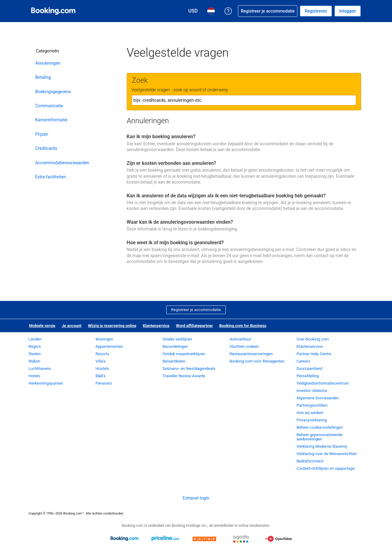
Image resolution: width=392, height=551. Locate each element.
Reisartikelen (174, 361)
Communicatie (49, 106)
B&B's (101, 376)
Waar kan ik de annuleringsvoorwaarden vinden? (180, 222)
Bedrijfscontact (310, 461)
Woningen (104, 339)
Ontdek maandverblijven (184, 354)
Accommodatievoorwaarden (61, 163)
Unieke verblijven (177, 339)
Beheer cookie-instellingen (320, 427)
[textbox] (244, 100)
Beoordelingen (175, 346)
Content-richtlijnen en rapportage (326, 468)
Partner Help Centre (314, 354)
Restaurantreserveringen (251, 354)
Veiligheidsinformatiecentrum (323, 383)
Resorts (102, 354)
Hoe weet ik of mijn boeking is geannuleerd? (175, 243)
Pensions (104, 383)
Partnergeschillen (312, 405)
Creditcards (46, 148)
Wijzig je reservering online (112, 326)
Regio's (35, 346)
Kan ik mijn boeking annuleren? (161, 137)
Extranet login (196, 498)
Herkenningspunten (46, 383)
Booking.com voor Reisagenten (257, 361)
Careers (303, 361)
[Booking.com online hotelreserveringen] (53, 11)
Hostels (102, 369)
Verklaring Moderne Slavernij (322, 446)
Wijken (34, 361)
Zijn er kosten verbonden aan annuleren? (171, 163)
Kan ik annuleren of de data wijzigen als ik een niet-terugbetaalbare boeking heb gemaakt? (226, 196)
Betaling (43, 77)
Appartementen (109, 346)
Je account (72, 326)
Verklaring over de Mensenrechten (327, 454)
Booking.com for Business (243, 326)
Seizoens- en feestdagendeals (189, 369)
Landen (35, 339)
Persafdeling (308, 376)
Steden (35, 354)
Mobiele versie (42, 326)
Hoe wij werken (310, 413)
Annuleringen (48, 63)
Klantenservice (156, 326)
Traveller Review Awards (184, 376)
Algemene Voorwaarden (318, 398)
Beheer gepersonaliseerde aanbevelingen (319, 437)
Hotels (34, 376)
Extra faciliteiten (51, 177)
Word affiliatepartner (194, 326)
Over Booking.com (313, 339)
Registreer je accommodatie (196, 310)
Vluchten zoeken (244, 346)
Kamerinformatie (51, 120)
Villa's (101, 361)
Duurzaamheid (309, 369)
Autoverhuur (240, 339)
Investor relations (312, 391)
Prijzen (42, 134)
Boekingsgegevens (53, 92)
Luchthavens (40, 369)
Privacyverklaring (311, 420)
